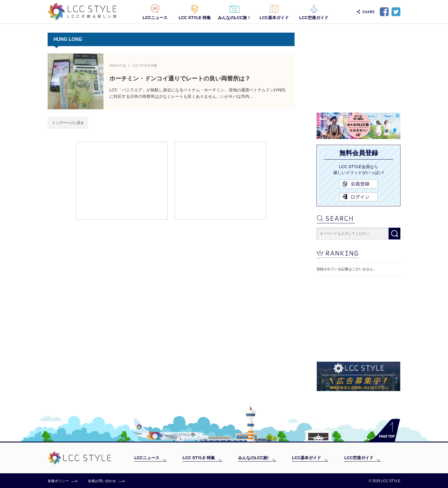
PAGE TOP (384, 430)
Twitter (396, 12)
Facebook (384, 12)
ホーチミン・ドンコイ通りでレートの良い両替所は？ (180, 78)
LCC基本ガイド (274, 18)
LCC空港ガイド (314, 18)
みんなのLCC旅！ (234, 18)
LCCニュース (155, 18)
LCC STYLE (82, 12)
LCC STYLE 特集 (195, 18)
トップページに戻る (68, 123)
